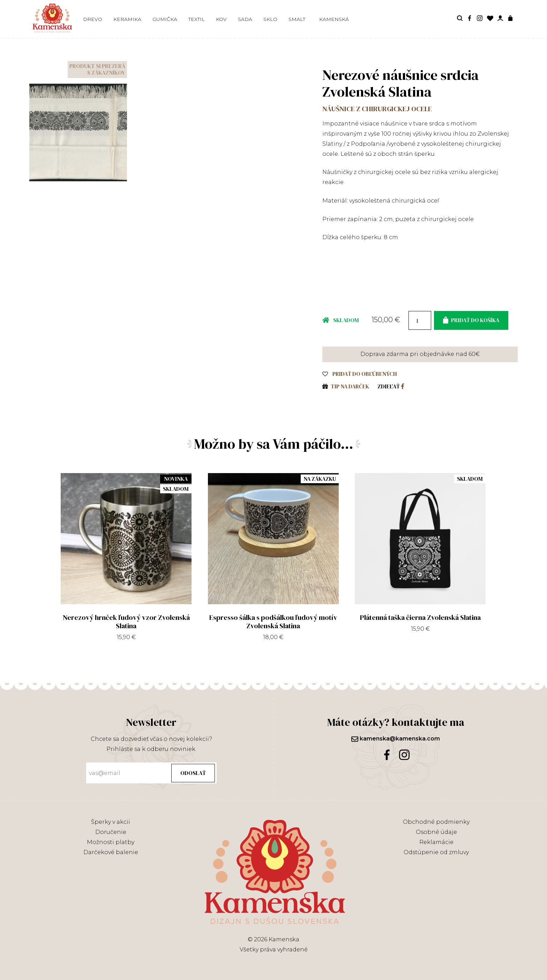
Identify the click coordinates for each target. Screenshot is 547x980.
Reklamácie (436, 842)
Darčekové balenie (111, 852)
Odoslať (193, 773)
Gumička (165, 19)
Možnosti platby (111, 842)
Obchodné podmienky (436, 822)
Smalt (297, 19)
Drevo (93, 19)
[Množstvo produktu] (420, 320)
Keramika (127, 19)
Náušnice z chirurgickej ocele (377, 109)
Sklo (270, 19)
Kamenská (334, 19)
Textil (197, 19)
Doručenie (111, 832)
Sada (245, 19)
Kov (221, 19)
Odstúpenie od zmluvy (436, 852)
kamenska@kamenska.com (396, 739)
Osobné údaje (436, 832)
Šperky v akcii (111, 822)
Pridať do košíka (471, 320)
